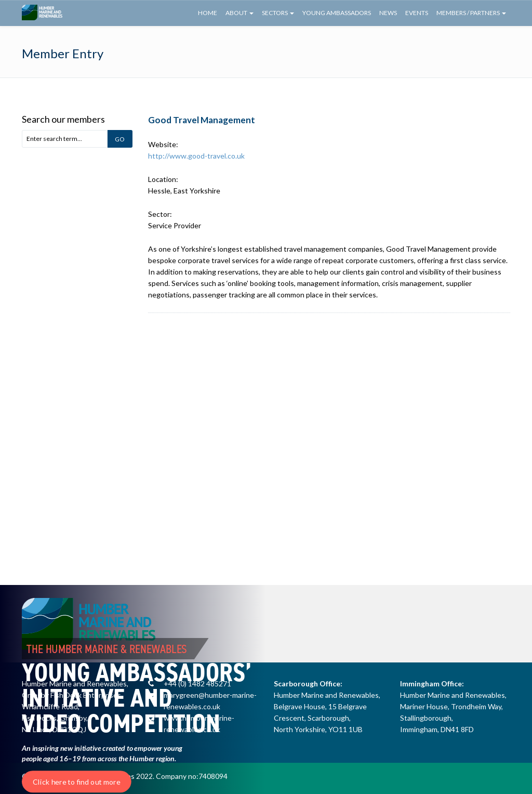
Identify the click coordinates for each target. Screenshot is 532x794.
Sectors (278, 13)
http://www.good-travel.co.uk (196, 156)
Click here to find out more (77, 782)
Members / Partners (471, 13)
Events (417, 13)
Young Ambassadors (337, 13)
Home (208, 13)
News (388, 13)
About (240, 13)
